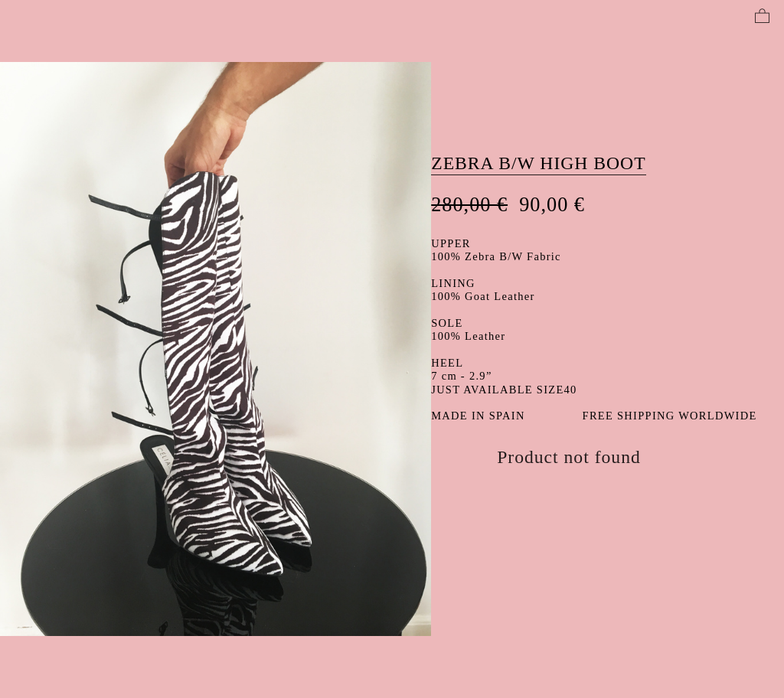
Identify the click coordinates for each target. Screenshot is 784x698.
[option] (216, 349)
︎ (762, 16)
